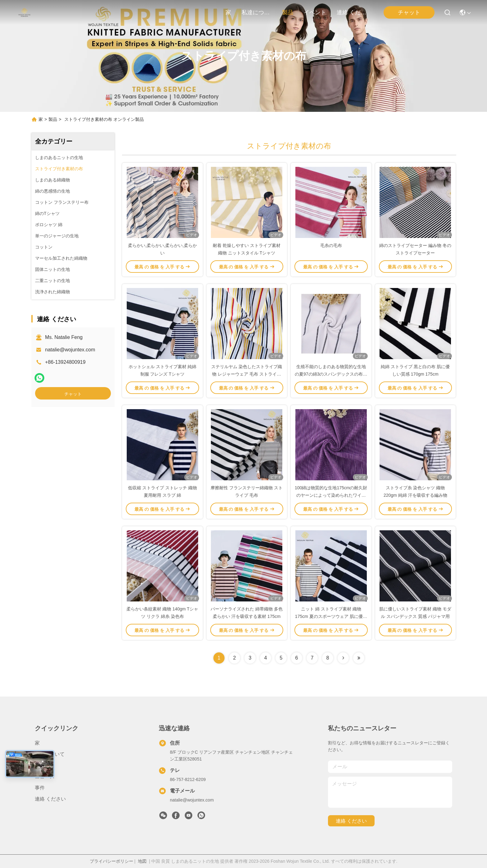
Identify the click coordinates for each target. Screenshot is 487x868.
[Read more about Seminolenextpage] (343, 658)
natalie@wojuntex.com (70, 350)
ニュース (45, 777)
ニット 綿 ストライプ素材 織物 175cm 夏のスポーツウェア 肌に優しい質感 (331, 616)
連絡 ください (352, 12)
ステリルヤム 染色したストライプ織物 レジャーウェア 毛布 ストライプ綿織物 (247, 374)
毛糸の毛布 (331, 245)
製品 (288, 12)
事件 (40, 788)
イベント (315, 12)
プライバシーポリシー (112, 861)
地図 (142, 861)
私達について (257, 12)
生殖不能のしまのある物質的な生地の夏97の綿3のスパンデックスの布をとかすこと (331, 374)
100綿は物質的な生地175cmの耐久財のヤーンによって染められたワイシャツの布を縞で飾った (331, 495)
